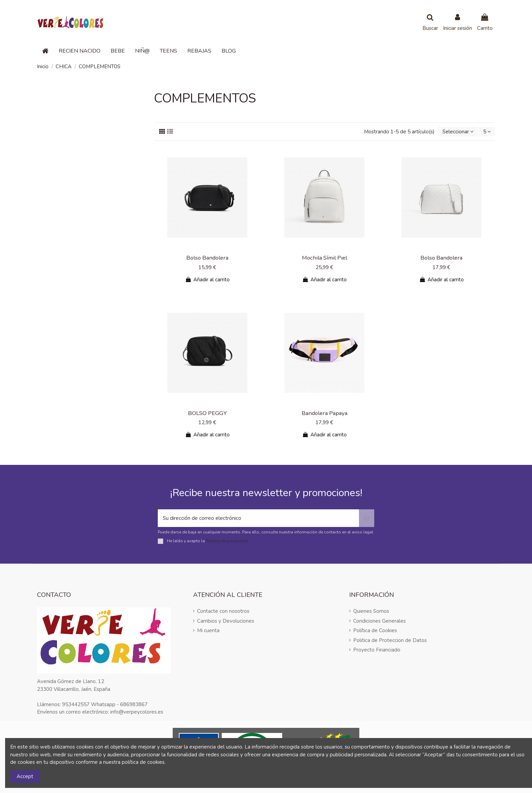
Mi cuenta (208, 630)
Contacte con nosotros (223, 611)
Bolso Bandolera (207, 258)
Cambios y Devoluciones (226, 621)
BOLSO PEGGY (207, 413)
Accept (25, 776)
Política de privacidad (227, 541)
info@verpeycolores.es (137, 712)
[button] (80, 51)
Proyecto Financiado (377, 650)
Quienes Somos (371, 611)
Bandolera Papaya (325, 413)
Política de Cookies (375, 630)
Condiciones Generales (379, 621)
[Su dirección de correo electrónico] (258, 518)
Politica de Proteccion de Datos (390, 640)
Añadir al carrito (207, 280)
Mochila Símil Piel (325, 258)
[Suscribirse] (367, 518)
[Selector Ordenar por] (458, 132)
